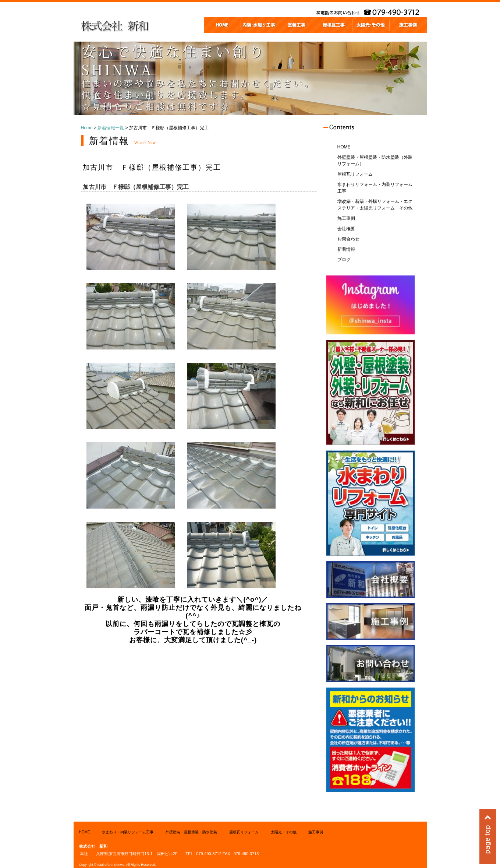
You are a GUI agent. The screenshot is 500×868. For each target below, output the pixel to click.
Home (87, 128)
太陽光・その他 (284, 832)
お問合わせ (348, 239)
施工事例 (346, 218)
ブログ (344, 260)
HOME (344, 147)
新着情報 (346, 249)
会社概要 (346, 229)
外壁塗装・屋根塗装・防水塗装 (191, 832)
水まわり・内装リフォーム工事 (128, 832)
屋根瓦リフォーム (355, 174)
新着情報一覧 (111, 128)
